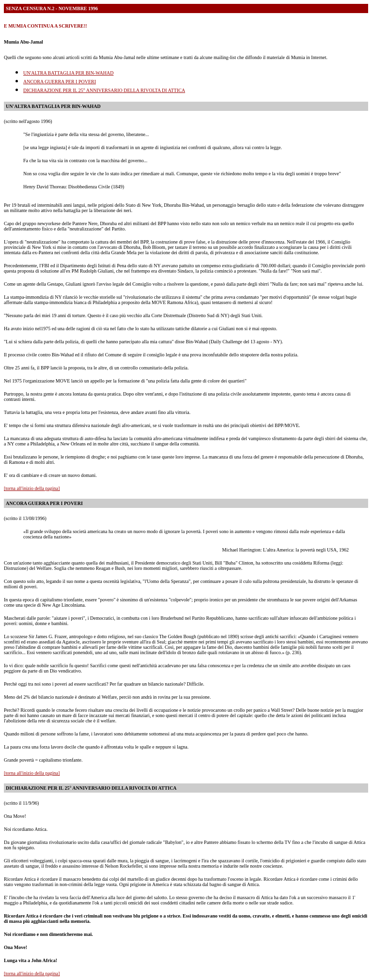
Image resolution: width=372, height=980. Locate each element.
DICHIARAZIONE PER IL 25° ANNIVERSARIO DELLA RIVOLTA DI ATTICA (104, 90)
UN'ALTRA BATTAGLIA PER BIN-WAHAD (68, 73)
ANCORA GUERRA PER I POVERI (60, 82)
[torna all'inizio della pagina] (32, 488)
